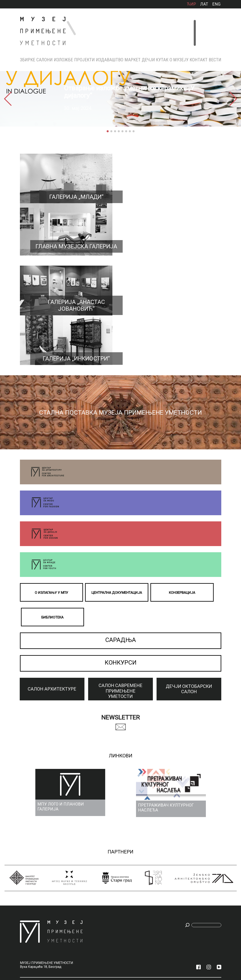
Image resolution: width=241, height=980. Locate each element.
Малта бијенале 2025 (87, 862)
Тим (164, 872)
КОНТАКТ (199, 60)
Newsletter (120, 592)
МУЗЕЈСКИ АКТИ (170, 900)
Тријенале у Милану (86, 870)
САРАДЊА (121, 516)
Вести (215, 60)
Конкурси (208, 862)
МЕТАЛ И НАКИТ (29, 862)
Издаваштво (110, 60)
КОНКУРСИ (120, 538)
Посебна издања (109, 881)
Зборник (104, 867)
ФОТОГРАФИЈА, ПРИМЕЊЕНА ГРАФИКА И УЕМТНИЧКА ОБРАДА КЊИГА (28, 905)
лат (204, 4)
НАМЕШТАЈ (26, 867)
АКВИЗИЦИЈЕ (168, 895)
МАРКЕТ (133, 60)
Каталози (105, 862)
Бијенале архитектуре (86, 885)
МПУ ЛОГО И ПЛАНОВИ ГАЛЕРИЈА (168, 918)
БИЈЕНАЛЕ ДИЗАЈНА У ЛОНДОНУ (85, 893)
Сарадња (207, 867)
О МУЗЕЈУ (179, 60)
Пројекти (84, 60)
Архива (63, 876)
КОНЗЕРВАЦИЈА (170, 882)
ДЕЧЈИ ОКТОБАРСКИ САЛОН (46, 891)
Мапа (185, 877)
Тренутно (65, 862)
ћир (191, 4)
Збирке (28, 60)
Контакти (188, 862)
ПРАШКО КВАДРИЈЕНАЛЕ (87, 877)
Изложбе (63, 60)
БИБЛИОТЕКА (168, 877)
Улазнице (188, 872)
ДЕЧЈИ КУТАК (155, 60)
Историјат (167, 862)
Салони (44, 60)
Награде (166, 867)
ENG (216, 4)
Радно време (190, 867)
